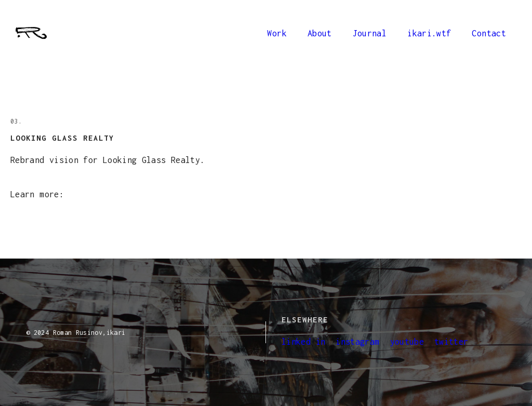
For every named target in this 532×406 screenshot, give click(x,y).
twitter (451, 342)
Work (277, 33)
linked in (303, 342)
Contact (489, 33)
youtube (407, 342)
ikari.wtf (429, 33)
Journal (370, 33)
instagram (357, 342)
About (320, 33)
